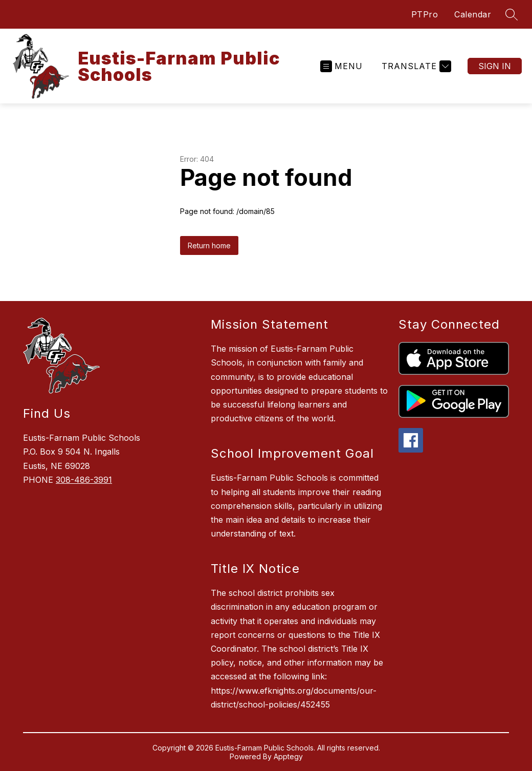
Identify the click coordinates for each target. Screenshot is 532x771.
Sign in (495, 66)
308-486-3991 (84, 480)
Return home (209, 245)
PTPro (425, 14)
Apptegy (288, 756)
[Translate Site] (415, 66)
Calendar (473, 14)
